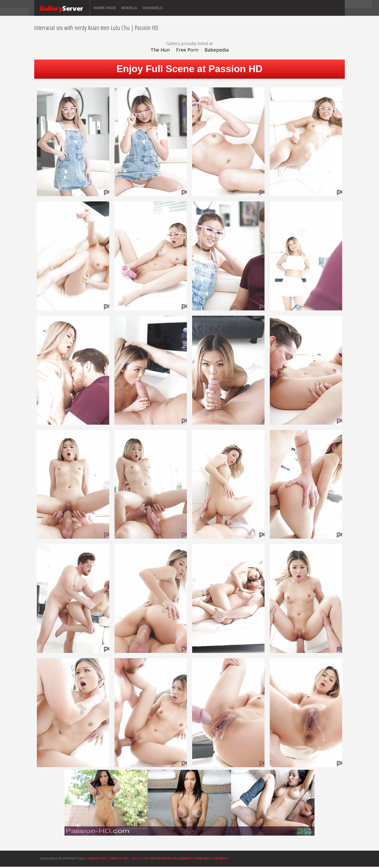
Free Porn (187, 50)
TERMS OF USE (118, 859)
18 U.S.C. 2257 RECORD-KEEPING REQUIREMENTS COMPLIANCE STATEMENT (180, 859)
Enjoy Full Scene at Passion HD (189, 69)
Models (129, 8)
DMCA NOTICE (96, 859)
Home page (105, 8)
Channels (153, 8)
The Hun (160, 50)
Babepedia (217, 50)
